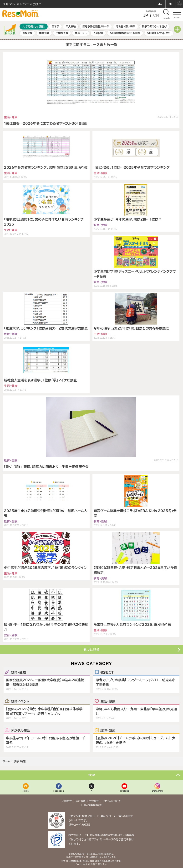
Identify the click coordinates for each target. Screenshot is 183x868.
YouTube (124, 791)
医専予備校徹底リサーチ (96, 26)
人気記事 (98, 33)
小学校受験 (62, 33)
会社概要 (94, 801)
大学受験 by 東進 (34, 27)
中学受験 (44, 33)
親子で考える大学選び (154, 26)
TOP (92, 775)
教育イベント (20, 701)
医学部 (55, 26)
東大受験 (71, 26)
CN (156, 15)
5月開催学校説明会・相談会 (125, 33)
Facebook (59, 791)
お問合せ (67, 801)
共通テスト (81, 33)
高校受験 (27, 33)
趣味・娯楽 (108, 730)
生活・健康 (108, 701)
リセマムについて (112, 801)
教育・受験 (18, 672)
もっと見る (91, 650)
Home (26, 791)
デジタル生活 (20, 730)
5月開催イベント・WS (159, 33)
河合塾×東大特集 (125, 26)
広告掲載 (81, 801)
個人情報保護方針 (93, 805)
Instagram (157, 791)
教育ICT (107, 672)
